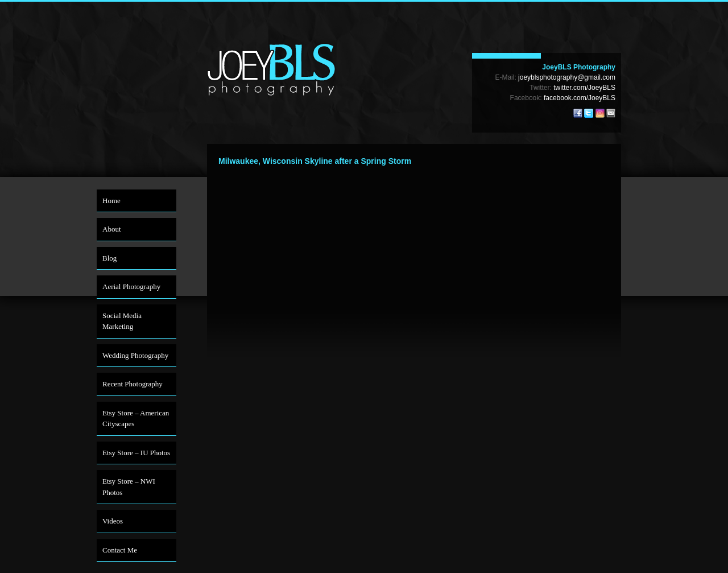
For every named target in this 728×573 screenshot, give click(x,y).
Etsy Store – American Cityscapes (136, 419)
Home (111, 201)
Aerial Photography (131, 286)
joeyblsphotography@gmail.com (567, 77)
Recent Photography (133, 384)
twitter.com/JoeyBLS (584, 88)
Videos (113, 521)
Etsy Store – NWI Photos (129, 487)
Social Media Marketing (122, 321)
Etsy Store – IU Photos (136, 453)
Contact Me (120, 550)
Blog (109, 258)
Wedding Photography (135, 355)
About (112, 229)
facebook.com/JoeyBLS (580, 98)
